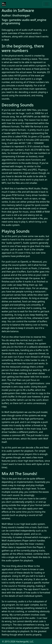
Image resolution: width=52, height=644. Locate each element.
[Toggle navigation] (46, 4)
